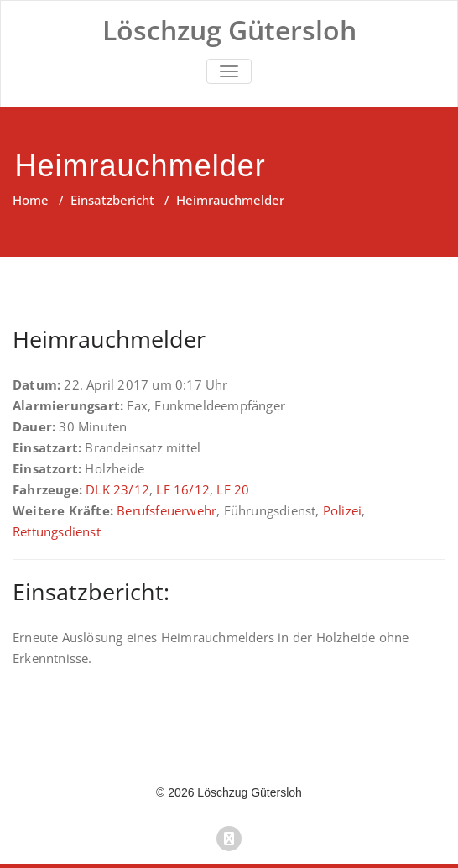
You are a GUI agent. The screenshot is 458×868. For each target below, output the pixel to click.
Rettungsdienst (57, 531)
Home (31, 200)
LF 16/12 (183, 489)
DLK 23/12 (117, 489)
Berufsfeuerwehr (167, 510)
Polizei (342, 510)
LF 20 (233, 489)
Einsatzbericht (112, 200)
